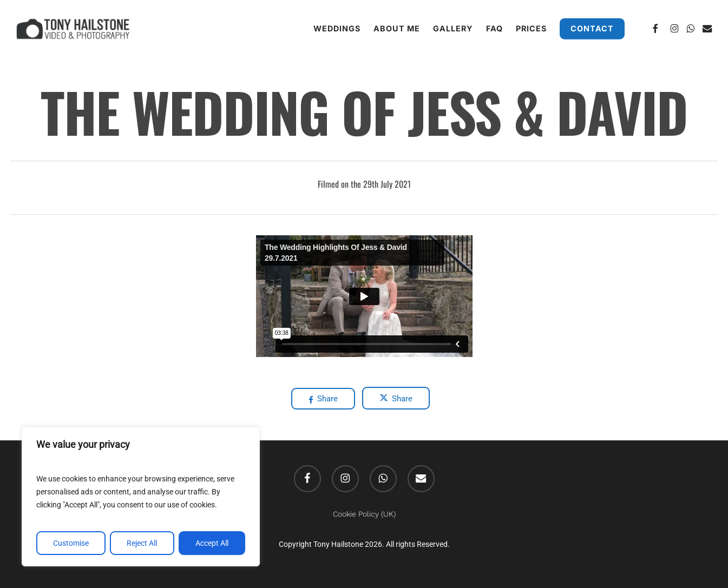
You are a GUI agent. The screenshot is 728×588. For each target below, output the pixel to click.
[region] (141, 497)
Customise (71, 543)
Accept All (212, 543)
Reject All (142, 543)
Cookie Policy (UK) (364, 514)
